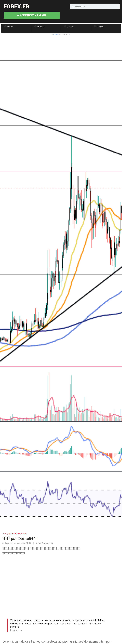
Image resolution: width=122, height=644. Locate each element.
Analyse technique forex (14, 534)
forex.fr (16, 6)
